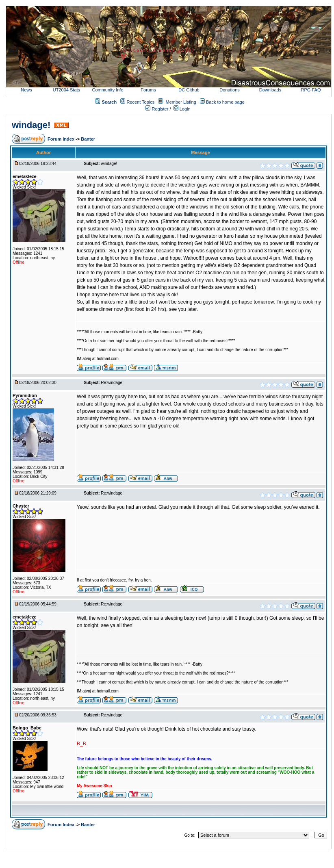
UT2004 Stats (67, 90)
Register (157, 109)
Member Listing (181, 102)
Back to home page (225, 102)
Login (182, 109)
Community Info (107, 90)
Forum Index (62, 139)
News (26, 90)
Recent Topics (140, 102)
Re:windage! (112, 383)
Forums (148, 90)
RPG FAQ (311, 90)
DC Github (189, 90)
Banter (88, 139)
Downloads (270, 90)
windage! (31, 125)
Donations (230, 90)
